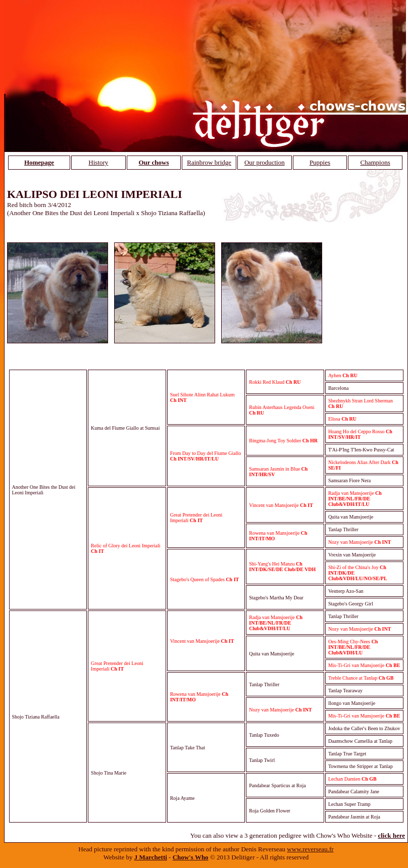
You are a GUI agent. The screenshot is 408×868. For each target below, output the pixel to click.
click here (391, 835)
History (98, 162)
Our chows (154, 162)
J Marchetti (151, 857)
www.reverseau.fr (310, 849)
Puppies (320, 162)
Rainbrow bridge (209, 162)
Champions (375, 162)
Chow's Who (191, 857)
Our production (265, 162)
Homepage (39, 162)
